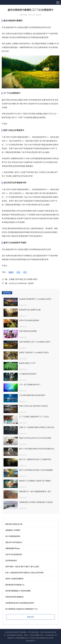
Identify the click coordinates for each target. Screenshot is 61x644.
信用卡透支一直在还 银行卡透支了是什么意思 (22, 567)
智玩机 (37, 638)
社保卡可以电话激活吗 (14, 554)
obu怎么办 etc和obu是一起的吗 (21, 283)
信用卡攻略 (23, 15)
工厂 (25, 272)
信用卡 (11, 272)
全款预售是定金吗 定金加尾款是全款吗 (20, 603)
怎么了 (27, 638)
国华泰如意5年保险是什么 (15, 585)
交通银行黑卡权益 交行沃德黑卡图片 (23, 279)
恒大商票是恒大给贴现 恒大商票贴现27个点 (21, 609)
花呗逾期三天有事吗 (13, 530)
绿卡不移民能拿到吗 (13, 536)
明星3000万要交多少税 (14, 524)
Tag (47, 638)
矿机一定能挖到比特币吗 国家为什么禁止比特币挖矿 (25, 573)
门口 (18, 272)
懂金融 (42, 638)
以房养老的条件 (11, 560)
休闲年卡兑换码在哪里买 (14, 579)
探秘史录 (10, 638)
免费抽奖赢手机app (12, 548)
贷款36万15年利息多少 (14, 542)
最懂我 (22, 638)
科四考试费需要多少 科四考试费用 (18, 591)
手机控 (32, 638)
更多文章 (30, 617)
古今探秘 (17, 638)
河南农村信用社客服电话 (14, 597)
